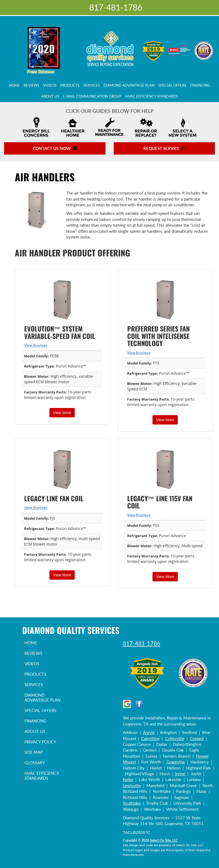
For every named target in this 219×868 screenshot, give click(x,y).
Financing (200, 85)
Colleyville (175, 738)
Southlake (132, 803)
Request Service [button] (164, 148)
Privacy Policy (47, 747)
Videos (50, 85)
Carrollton (150, 738)
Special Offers (172, 85)
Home (14, 85)
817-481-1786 (142, 643)
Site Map (40, 757)
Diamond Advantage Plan (129, 85)
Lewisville (132, 785)
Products (70, 85)
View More (62, 413)
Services (92, 85)
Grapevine (176, 762)
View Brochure (36, 345)
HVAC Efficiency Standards (152, 96)
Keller (128, 779)
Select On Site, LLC (164, 840)
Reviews (31, 85)
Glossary (41, 768)
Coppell (197, 738)
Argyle (149, 732)
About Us (50, 96)
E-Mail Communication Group (92, 96)
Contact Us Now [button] (55, 148)
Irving (180, 774)
